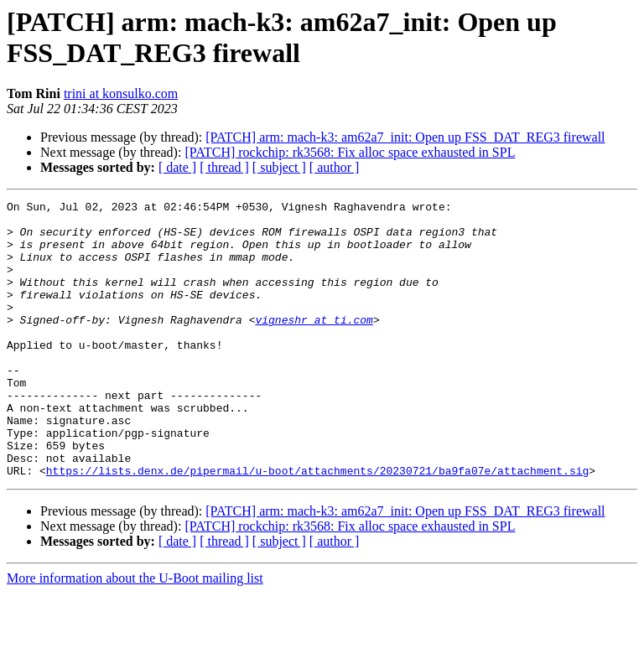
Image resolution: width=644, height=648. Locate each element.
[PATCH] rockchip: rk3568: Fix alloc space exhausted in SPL (350, 152)
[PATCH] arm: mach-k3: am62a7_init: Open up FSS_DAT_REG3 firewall (405, 137)
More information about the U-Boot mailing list (135, 633)
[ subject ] (279, 167)
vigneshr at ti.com (314, 345)
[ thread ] (224, 167)
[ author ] (335, 167)
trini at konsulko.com (121, 93)
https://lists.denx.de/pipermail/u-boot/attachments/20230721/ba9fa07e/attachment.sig (317, 526)
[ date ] (177, 167)
